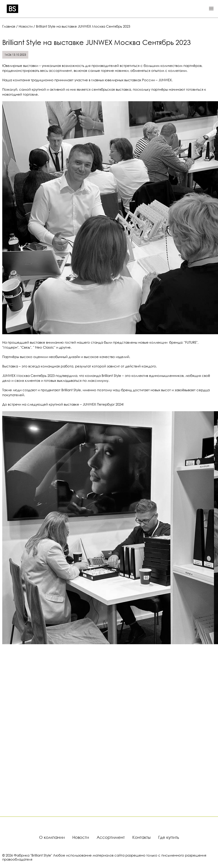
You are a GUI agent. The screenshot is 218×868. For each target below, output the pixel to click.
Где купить (169, 837)
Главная (9, 26)
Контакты (141, 837)
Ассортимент (111, 837)
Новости (26, 26)
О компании (52, 837)
